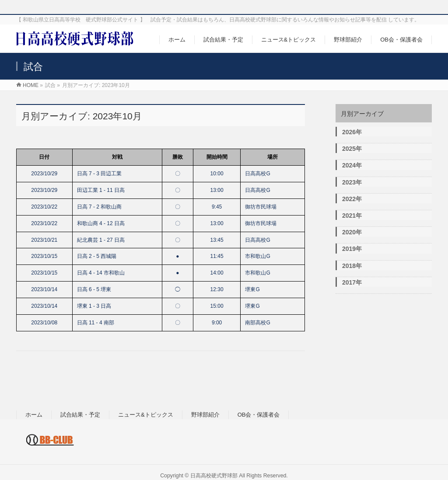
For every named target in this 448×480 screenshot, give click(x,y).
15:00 (217, 306)
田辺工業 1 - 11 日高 (101, 190)
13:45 (217, 240)
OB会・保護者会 (259, 415)
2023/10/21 (44, 240)
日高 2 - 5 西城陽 (97, 256)
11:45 (217, 256)
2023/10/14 (44, 289)
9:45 (217, 207)
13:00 (217, 190)
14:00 (217, 273)
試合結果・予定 (80, 415)
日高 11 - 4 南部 (96, 323)
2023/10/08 (44, 323)
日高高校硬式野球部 (214, 476)
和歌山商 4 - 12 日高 (101, 223)
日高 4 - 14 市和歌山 (101, 273)
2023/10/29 (44, 174)
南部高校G (257, 323)
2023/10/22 (44, 207)
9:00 (217, 323)
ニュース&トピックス (146, 415)
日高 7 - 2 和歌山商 (100, 207)
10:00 (217, 174)
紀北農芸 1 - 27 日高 (101, 240)
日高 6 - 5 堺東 (94, 289)
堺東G (252, 289)
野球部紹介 (205, 415)
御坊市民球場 (261, 207)
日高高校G (257, 174)
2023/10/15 (44, 256)
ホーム (34, 415)
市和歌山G (257, 256)
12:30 (217, 289)
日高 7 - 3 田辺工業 (100, 174)
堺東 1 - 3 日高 (94, 306)
